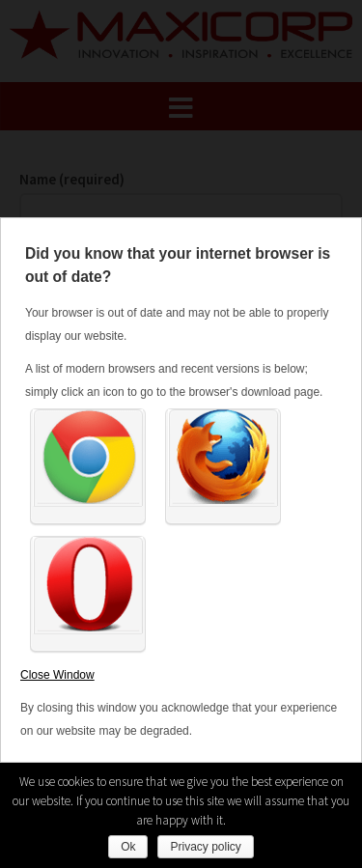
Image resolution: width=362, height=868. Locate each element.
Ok (128, 847)
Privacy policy (205, 847)
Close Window (57, 675)
